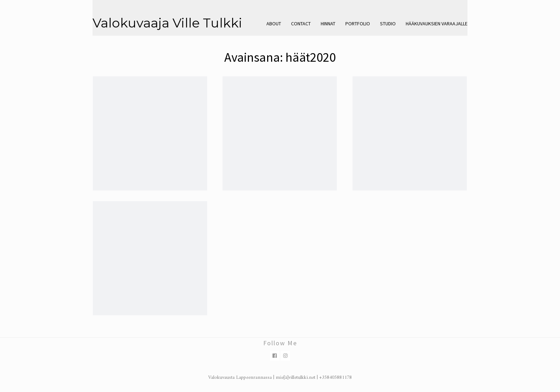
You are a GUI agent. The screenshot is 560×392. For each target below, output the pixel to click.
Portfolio (358, 24)
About (274, 24)
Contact (301, 24)
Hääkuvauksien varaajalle (437, 24)
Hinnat (328, 24)
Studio (388, 24)
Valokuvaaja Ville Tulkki (167, 23)
